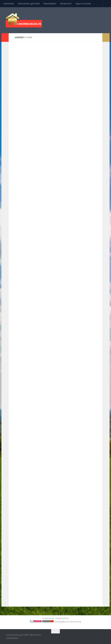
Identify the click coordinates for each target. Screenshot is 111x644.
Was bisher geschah (29, 4)
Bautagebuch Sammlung (68, 622)
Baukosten (66, 4)
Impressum (48, 618)
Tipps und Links (83, 4)
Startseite (9, 4)
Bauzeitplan (50, 4)
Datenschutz (62, 618)
